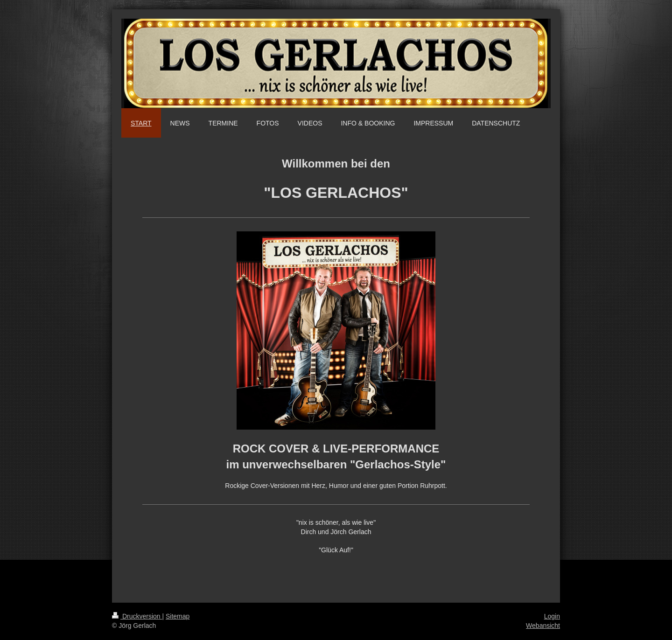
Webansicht (543, 626)
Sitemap (178, 616)
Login (552, 616)
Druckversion (137, 616)
